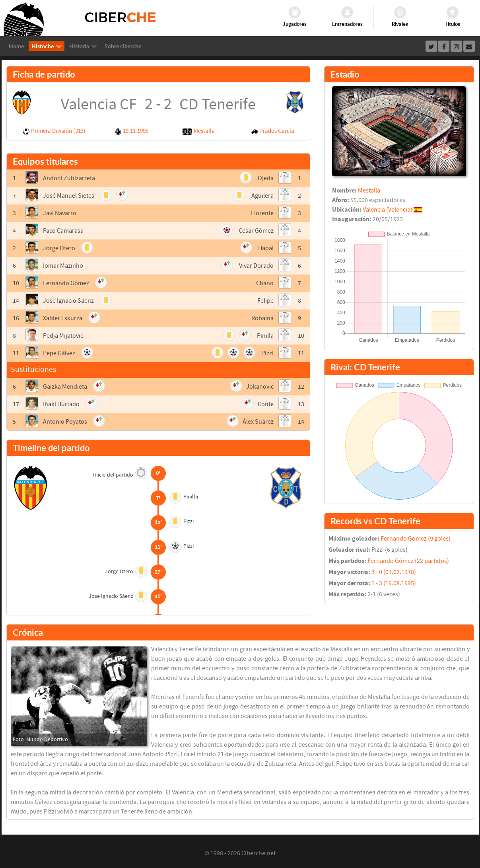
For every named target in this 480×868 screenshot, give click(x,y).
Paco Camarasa (63, 231)
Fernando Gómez (66, 283)
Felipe (265, 301)
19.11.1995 (136, 131)
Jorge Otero (59, 248)
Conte (266, 404)
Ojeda (266, 178)
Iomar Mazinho (63, 266)
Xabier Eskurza (63, 318)
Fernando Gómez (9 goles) (416, 539)
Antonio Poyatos (65, 422)
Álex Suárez (258, 422)
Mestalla (204, 131)
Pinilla (265, 336)
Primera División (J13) (58, 131)
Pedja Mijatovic (63, 336)
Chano (265, 283)
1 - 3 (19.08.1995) (394, 583)
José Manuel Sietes (69, 196)
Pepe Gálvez (59, 353)
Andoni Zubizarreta (69, 178)
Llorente (262, 213)
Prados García (277, 131)
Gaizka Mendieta (65, 387)
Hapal (266, 248)
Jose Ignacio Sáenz (68, 301)
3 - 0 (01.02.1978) (394, 572)
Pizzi (267, 353)
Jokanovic (260, 387)
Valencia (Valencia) (388, 210)
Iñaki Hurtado (61, 404)
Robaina (262, 318)
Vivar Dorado (256, 266)
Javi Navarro (60, 213)
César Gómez (256, 231)
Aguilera (262, 196)
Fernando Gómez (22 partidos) (408, 561)
